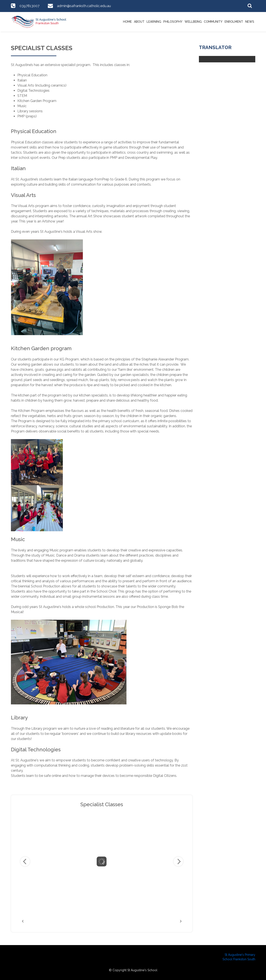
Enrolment (234, 22)
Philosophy (173, 22)
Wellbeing (193, 22)
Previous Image (25, 861)
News (250, 22)
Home (127, 22)
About (139, 22)
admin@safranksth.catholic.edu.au (84, 6)
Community (213, 22)
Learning (154, 22)
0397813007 (29, 6)
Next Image (178, 861)
